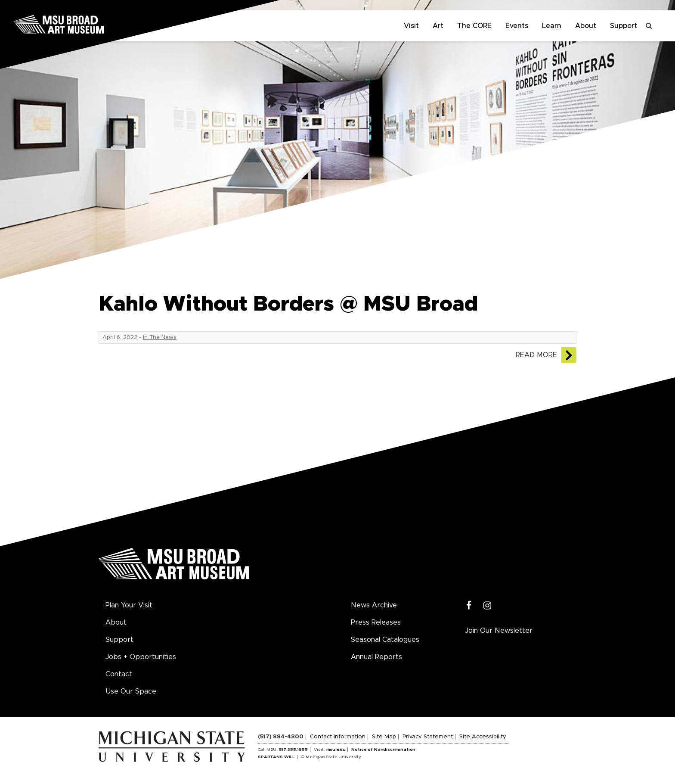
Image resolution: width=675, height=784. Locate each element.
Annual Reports (376, 657)
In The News (160, 338)
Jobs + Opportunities (141, 657)
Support (624, 26)
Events (517, 26)
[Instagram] (488, 606)
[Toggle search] (649, 26)
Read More (536, 355)
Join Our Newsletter (499, 631)
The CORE (474, 26)
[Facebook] (469, 606)
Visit (411, 26)
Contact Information (338, 737)
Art (438, 26)
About (586, 26)
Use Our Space (131, 691)
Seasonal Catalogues (385, 640)
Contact (119, 674)
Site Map (384, 737)
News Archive (374, 605)
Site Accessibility (483, 737)
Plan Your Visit (129, 605)
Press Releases (376, 622)
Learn (552, 26)
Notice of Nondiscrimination (383, 750)
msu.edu (336, 750)
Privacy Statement (428, 737)
